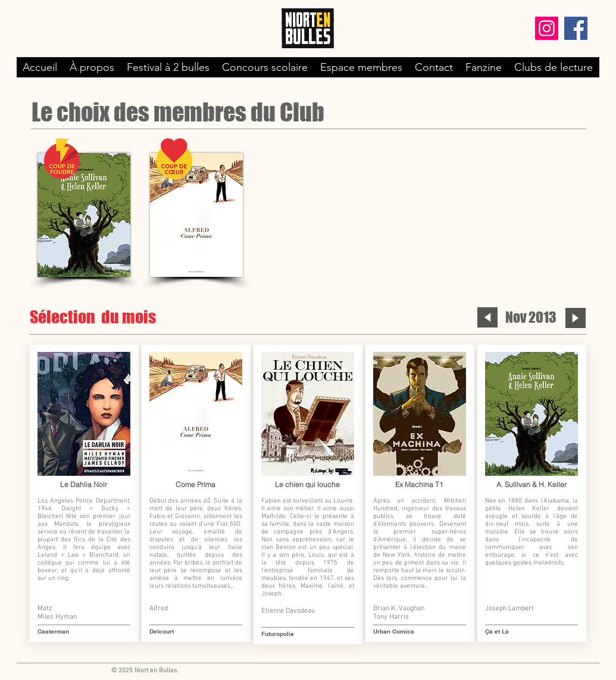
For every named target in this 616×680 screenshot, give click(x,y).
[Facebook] (576, 28)
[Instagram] (547, 28)
